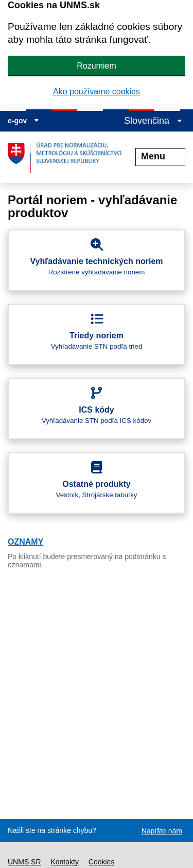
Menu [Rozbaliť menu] (160, 156)
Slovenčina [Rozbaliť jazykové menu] (153, 121)
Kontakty (64, 862)
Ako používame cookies (97, 92)
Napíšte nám (162, 831)
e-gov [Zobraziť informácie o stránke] (23, 121)
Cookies (102, 862)
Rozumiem (96, 66)
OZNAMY (25, 542)
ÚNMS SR (24, 862)
